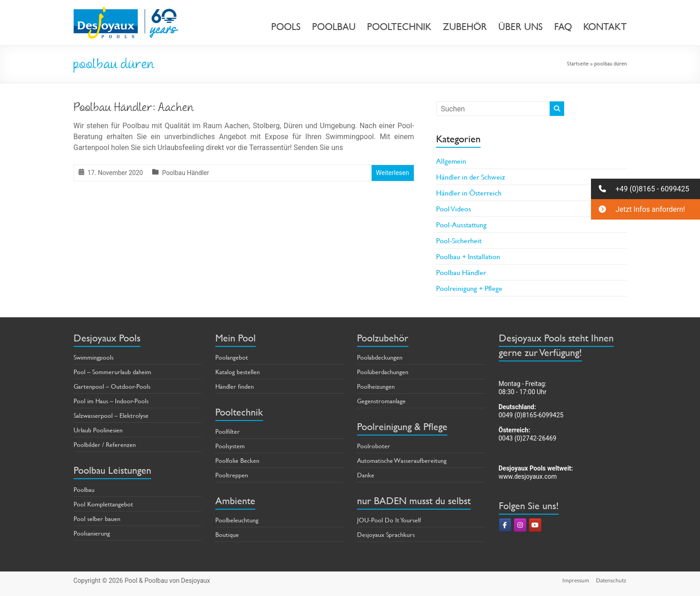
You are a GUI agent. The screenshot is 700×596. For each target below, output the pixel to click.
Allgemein (451, 161)
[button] (645, 189)
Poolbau (84, 489)
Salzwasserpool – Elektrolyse (111, 415)
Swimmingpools (94, 357)
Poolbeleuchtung (237, 520)
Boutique (227, 534)
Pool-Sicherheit (459, 240)
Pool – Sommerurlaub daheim (112, 372)
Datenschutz (612, 580)
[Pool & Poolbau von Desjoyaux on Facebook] (505, 525)
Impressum (576, 580)
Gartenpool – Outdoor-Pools (112, 386)
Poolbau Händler (186, 173)
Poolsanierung (92, 533)
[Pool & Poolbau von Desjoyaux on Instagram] (520, 525)
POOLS (286, 27)
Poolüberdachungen (383, 372)
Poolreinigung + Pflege (469, 288)
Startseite (578, 63)
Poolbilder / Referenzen (105, 444)
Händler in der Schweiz (471, 177)
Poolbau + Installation (468, 256)
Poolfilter (228, 431)
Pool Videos (454, 208)
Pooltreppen (232, 475)
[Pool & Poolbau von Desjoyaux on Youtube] (535, 525)
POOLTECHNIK (399, 27)
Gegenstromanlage (381, 401)
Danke (366, 475)
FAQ (563, 27)
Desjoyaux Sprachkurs (386, 534)
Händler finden (235, 386)
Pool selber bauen (97, 518)
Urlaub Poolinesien (98, 430)
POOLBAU (334, 27)
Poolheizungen (376, 386)
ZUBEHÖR (465, 27)
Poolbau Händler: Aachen (134, 109)
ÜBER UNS (521, 27)
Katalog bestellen (238, 372)
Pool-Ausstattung (461, 224)
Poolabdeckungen (380, 357)
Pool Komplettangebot (103, 504)
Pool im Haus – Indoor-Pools (111, 401)
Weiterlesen (393, 173)
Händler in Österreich (469, 193)
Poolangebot (232, 357)
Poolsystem (230, 446)
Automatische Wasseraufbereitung (402, 460)
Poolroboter (374, 446)
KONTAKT (605, 27)
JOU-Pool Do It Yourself (389, 520)
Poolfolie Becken (237, 460)
